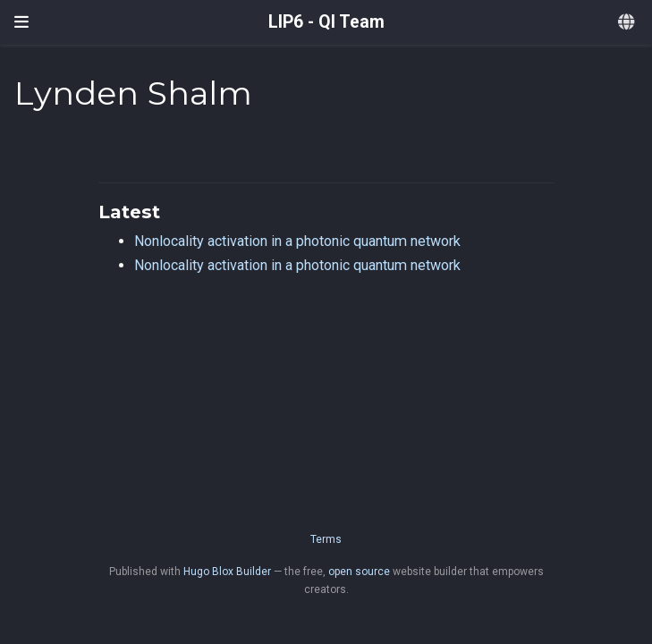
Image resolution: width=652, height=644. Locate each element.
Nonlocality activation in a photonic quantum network (297, 241)
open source (359, 572)
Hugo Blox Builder (227, 572)
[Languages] (628, 23)
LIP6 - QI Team (326, 22)
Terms (326, 539)
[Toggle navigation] (21, 22)
